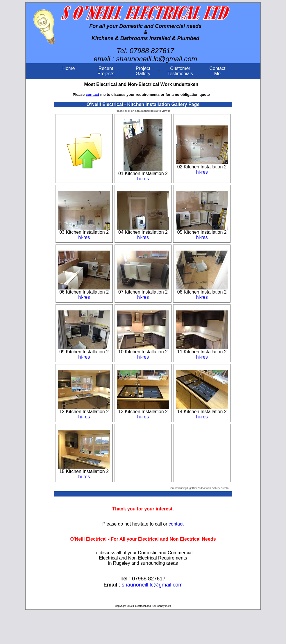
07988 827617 (152, 51)
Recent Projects (106, 71)
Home (69, 68)
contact (92, 95)
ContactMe (217, 71)
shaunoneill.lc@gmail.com (152, 585)
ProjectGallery (143, 71)
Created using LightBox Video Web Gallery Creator (200, 488)
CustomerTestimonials (180, 71)
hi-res (143, 179)
